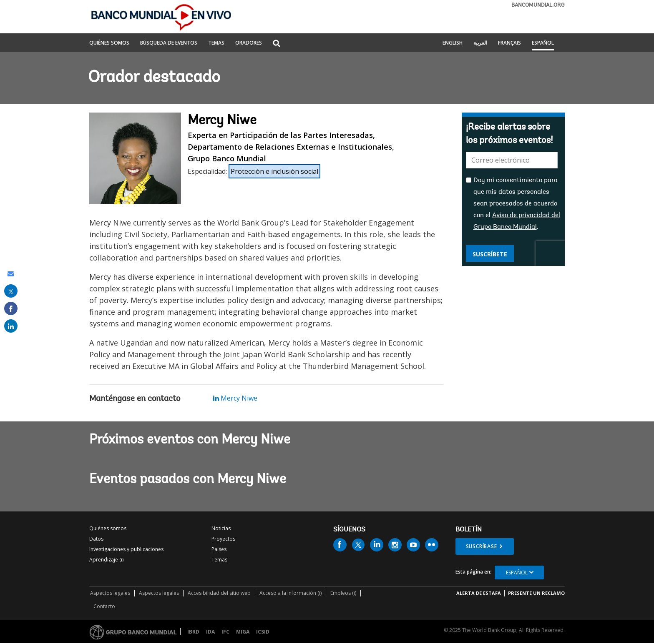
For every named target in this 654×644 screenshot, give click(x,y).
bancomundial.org (538, 5)
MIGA (243, 632)
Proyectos (223, 539)
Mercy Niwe (235, 398)
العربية (480, 43)
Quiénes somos (108, 528)
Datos (96, 539)
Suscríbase (482, 546)
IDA (210, 632)
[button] (277, 44)
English (453, 43)
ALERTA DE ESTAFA (479, 593)
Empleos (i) (343, 593)
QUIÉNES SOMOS (109, 43)
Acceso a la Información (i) (291, 593)
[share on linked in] (11, 326)
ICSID (263, 632)
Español (543, 43)
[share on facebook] (11, 308)
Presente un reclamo (536, 593)
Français (509, 43)
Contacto (104, 606)
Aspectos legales (110, 593)
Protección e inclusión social (274, 171)
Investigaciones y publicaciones (126, 549)
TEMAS (216, 43)
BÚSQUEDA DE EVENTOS (169, 43)
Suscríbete (490, 254)
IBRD (193, 632)
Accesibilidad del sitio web (219, 593)
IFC (225, 632)
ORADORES (249, 43)
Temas (219, 560)
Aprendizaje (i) (106, 560)
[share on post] (11, 291)
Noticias (221, 528)
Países (219, 549)
